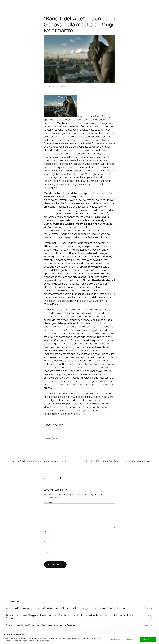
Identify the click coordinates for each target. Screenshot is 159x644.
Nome (46, 531)
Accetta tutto (148, 639)
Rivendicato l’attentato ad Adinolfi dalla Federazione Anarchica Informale (118, 461)
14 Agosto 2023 (148, 625)
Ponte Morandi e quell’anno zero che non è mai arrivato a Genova (41, 625)
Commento (48, 502)
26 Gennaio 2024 (148, 608)
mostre (48, 439)
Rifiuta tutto (132, 639)
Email (46, 542)
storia (55, 439)
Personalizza (116, 639)
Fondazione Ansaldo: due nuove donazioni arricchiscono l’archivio (39, 461)
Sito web (47, 552)
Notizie (65, 86)
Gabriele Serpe (56, 86)
